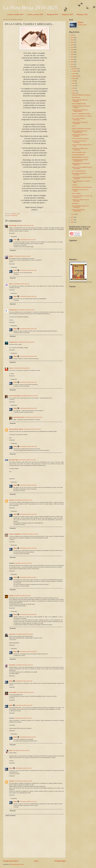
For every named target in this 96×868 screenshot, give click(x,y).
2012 (72, 217)
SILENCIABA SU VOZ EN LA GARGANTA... (79, 142)
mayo (74, 86)
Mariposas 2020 (67, 14)
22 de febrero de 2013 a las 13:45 (28, 296)
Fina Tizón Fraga (14, 460)
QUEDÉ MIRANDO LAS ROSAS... (81, 157)
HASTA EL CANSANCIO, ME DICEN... (82, 129)
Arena (11, 368)
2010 (72, 222)
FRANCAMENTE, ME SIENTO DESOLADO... (80, 123)
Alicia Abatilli (13, 692)
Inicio (36, 861)
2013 (72, 67)
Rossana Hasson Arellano (16, 429)
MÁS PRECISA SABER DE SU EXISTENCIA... (80, 149)
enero (74, 214)
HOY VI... (74, 126)
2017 (72, 57)
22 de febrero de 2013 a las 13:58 (28, 446)
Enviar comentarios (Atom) (17, 864)
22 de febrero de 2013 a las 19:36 (24, 634)
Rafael (15, 240)
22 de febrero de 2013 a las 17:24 (23, 500)
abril (73, 88)
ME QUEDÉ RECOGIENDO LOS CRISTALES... (80, 207)
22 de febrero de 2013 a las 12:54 (32, 429)
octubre (74, 74)
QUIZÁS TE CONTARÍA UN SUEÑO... (82, 114)
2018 (72, 54)
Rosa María (12, 665)
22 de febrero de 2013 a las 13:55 (28, 408)
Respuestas (14, 237)
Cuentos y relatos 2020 (35, 14)
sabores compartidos (15, 534)
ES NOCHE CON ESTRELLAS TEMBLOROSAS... (80, 111)
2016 (72, 59)
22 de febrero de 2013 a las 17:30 (33, 417)
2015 (72, 62)
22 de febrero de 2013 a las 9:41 (26, 342)
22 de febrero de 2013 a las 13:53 (28, 356)
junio (74, 83)
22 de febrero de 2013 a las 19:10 (23, 563)
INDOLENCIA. (76, 204)
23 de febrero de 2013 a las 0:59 (21, 750)
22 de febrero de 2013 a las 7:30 (21, 284)
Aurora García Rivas (15, 396)
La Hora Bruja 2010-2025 (30, 8)
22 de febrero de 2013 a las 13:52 (28, 329)
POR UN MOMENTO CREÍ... (79, 104)
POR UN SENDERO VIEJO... (79, 152)
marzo (74, 91)
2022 (72, 45)
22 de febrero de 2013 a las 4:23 (22, 256)
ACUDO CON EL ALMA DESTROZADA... (82, 187)
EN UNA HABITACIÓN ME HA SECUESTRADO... (80, 132)
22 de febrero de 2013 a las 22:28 (24, 705)
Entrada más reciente (11, 861)
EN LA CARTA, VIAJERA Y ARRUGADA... (79, 119)
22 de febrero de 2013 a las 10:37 (21, 368)
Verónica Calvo (13, 310)
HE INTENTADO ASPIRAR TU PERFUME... (80, 135)
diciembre (75, 69)
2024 (72, 40)
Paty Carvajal (13, 225)
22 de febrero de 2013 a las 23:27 (23, 718)
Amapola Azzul (13, 342)
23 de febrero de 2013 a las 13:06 (23, 781)
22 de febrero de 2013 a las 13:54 (28, 382)
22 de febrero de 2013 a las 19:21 (22, 596)
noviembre (75, 71)
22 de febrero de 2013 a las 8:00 (26, 310)
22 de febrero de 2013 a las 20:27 (28, 485)
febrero (74, 93)
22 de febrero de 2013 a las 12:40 (29, 396)
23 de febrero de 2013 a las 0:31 (28, 737)
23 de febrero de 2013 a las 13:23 (28, 801)
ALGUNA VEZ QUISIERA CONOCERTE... (78, 210)
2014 (72, 64)
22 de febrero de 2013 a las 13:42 (28, 270)
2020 (72, 50)
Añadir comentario (10, 816)
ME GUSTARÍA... (76, 97)
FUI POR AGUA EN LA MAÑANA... (81, 139)
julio (73, 81)
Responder (12, 233)
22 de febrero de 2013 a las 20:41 (28, 614)
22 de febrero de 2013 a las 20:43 (28, 652)
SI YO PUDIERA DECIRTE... (79, 171)
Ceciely (11, 596)
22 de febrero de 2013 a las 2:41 (28, 240)
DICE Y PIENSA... (77, 193)
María (11, 750)
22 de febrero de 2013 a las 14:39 (27, 460)
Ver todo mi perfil (82, 25)
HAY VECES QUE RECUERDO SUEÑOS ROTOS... (80, 160)
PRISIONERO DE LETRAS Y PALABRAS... (79, 174)
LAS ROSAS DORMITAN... (79, 155)
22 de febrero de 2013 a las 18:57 (30, 534)
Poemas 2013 (14, 216)
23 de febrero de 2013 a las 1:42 (23, 768)
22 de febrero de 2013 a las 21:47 (25, 692)
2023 (72, 42)
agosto (74, 78)
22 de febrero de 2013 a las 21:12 (24, 665)
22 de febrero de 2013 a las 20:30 (28, 514)
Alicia (11, 284)
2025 (72, 38)
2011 (72, 220)
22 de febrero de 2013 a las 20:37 (28, 577)
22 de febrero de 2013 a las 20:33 (28, 548)
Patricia (11, 256)
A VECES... (75, 185)
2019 (72, 52)
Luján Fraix (12, 634)
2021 (72, 47)
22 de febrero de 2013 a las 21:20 (24, 681)
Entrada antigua (60, 861)
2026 (72, 35)
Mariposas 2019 (52, 14)
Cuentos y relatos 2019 (15, 14)
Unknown (12, 500)
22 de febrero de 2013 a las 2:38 (25, 225)
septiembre (75, 76)
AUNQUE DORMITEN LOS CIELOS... (82, 95)
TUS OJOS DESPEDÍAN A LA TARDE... (82, 116)
